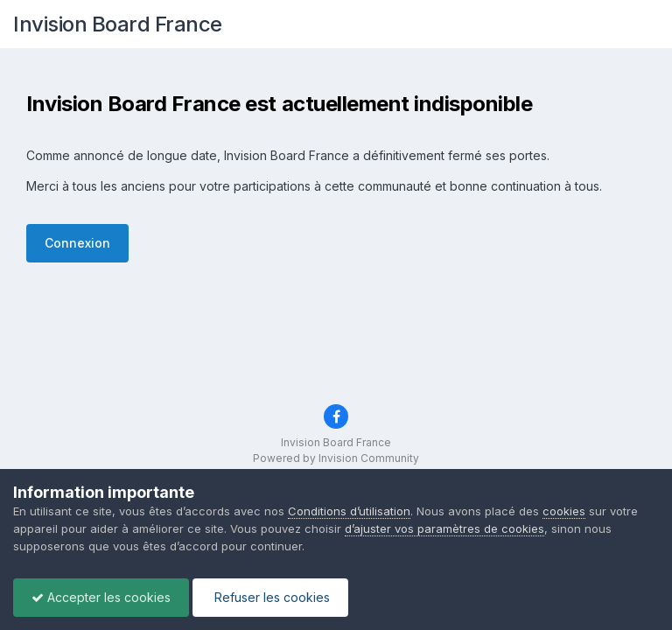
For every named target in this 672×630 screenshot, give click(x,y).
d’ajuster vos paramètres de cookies (444, 528)
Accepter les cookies (101, 597)
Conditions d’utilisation (349, 511)
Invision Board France (118, 24)
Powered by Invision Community (336, 458)
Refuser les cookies (270, 597)
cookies (564, 511)
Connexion (77, 243)
